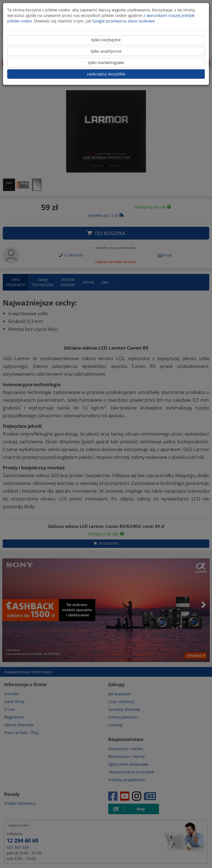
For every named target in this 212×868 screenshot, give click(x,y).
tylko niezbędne (106, 40)
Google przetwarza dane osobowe (123, 21)
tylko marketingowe (106, 63)
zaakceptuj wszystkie (106, 74)
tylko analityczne (106, 51)
